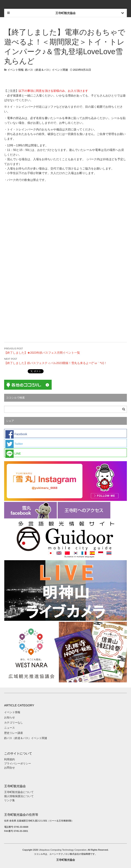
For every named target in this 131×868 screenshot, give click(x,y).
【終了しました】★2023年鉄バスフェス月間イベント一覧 (42, 353)
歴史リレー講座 (14, 733)
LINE (13, 453)
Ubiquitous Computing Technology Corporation (63, 850)
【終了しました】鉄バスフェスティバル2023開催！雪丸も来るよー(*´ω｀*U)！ (55, 363)
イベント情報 (15, 70)
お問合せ (10, 768)
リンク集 (10, 800)
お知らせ (10, 717)
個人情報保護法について (19, 796)
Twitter (14, 444)
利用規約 (10, 759)
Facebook (16, 434)
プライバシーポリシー (18, 764)
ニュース (10, 728)
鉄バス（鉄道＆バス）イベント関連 (46, 70)
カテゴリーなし (14, 723)
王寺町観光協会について (19, 792)
